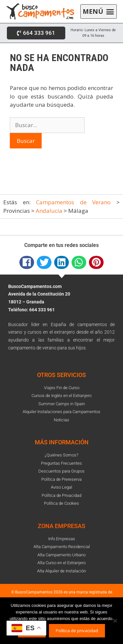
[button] (99, 12)
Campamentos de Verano (73, 202)
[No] (115, 621)
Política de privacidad (77, 631)
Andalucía (49, 211)
